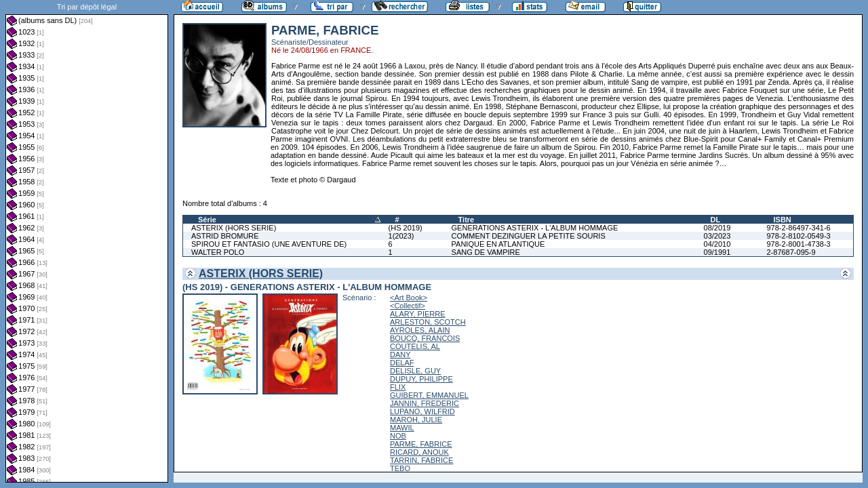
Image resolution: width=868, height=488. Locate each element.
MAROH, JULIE (416, 420)
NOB (398, 436)
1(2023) (401, 236)
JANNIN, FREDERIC (425, 403)
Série (207, 220)
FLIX (398, 387)
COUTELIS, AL (415, 346)
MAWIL (402, 428)
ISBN (782, 220)
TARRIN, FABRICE (421, 460)
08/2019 (717, 228)
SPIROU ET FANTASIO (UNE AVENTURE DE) (269, 244)
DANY (400, 354)
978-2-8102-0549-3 (798, 236)
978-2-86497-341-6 (798, 228)
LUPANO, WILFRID (422, 411)
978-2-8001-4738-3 (798, 244)
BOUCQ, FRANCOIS (425, 338)
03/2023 (717, 236)
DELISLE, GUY (415, 371)
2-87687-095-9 (791, 252)
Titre (467, 220)
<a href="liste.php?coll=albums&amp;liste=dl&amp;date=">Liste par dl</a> (87, 241)
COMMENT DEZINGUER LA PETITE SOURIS (529, 236)
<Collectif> (408, 306)
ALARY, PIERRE (418, 314)
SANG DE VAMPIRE (486, 252)
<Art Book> (409, 298)
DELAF (402, 363)
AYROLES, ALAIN (420, 330)
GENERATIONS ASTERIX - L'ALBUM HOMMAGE (535, 228)
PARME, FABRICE (421, 444)
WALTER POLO (218, 252)
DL (716, 220)
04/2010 (717, 244)
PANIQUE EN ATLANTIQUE (498, 244)
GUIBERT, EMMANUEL (429, 395)
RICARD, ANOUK (419, 452)
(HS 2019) (406, 228)
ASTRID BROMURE (225, 236)
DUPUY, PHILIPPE (421, 379)
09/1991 (717, 252)
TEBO (400, 468)
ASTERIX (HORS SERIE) (234, 228)
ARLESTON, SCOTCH (428, 322)
